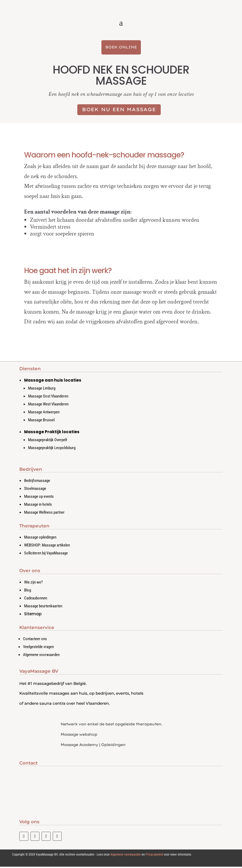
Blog (28, 591)
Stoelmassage (35, 490)
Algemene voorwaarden (41, 656)
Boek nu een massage (119, 111)
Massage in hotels (38, 505)
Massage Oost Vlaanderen (48, 397)
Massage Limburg (42, 389)
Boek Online (121, 48)
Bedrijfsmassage (37, 482)
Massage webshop (79, 735)
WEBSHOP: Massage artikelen (47, 546)
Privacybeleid (154, 856)
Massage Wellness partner (44, 513)
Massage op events (39, 498)
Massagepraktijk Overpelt (48, 441)
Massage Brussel (41, 421)
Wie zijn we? (33, 583)
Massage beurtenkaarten (43, 607)
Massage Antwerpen (44, 413)
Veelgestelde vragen (38, 648)
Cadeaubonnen (36, 599)
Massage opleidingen (40, 538)
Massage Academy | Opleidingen (93, 746)
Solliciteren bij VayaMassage (46, 554)
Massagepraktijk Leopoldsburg (52, 449)
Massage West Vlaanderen (48, 405)
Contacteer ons (35, 640)
